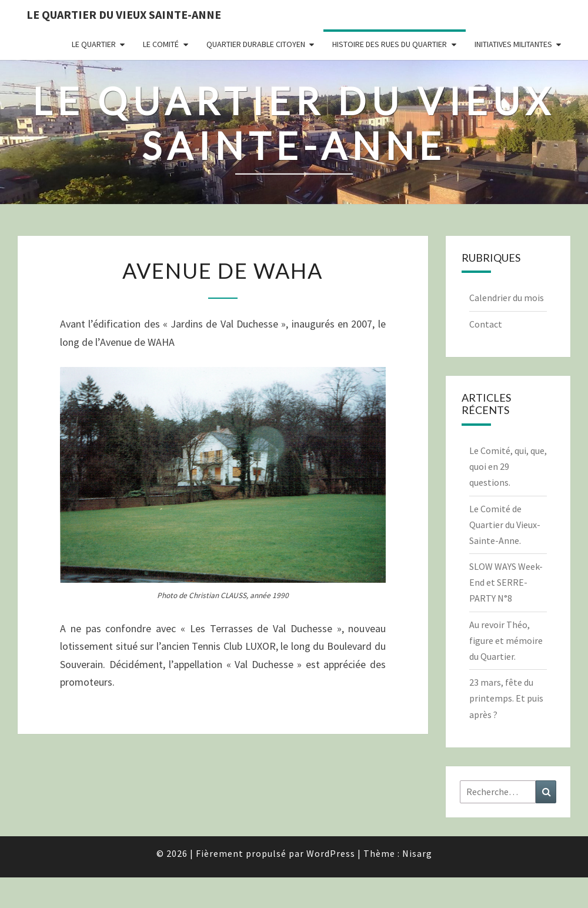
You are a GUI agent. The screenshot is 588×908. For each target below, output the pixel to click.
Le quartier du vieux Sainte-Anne (124, 14)
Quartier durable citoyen (256, 44)
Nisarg (417, 853)
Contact (486, 324)
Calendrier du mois (507, 298)
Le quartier (94, 44)
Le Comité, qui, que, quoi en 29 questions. (508, 466)
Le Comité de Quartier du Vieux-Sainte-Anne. (505, 525)
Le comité (161, 44)
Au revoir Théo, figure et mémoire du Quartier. (506, 640)
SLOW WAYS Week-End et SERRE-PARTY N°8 (506, 582)
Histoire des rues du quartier (390, 44)
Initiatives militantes (513, 44)
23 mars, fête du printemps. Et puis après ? (506, 698)
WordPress (331, 853)
